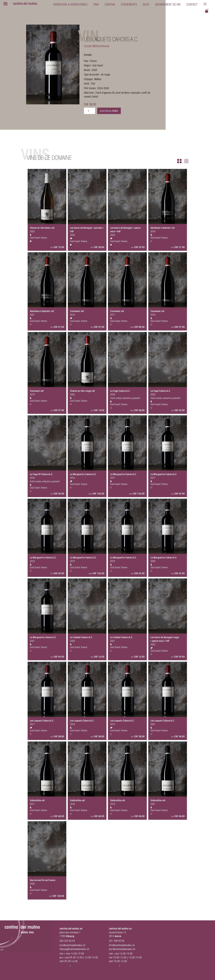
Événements (129, 5)
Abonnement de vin (168, 5)
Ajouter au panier (109, 111)
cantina (110, 5)
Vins (96, 5)
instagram (64, 966)
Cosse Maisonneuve (97, 46)
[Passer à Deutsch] (205, 5)
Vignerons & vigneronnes (70, 5)
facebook (76, 966)
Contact (192, 5)
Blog (146, 5)
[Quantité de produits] (90, 111)
